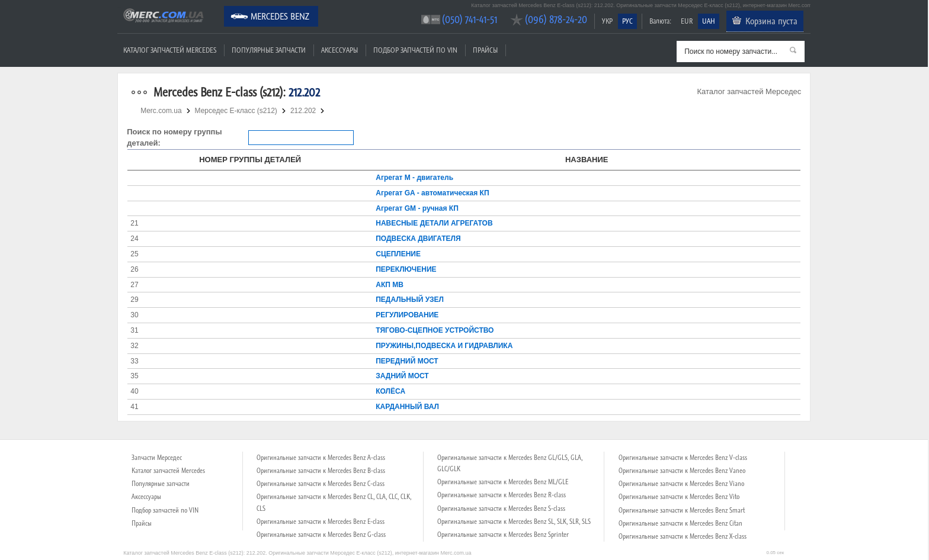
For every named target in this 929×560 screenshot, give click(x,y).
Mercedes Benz (280, 16)
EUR (687, 21)
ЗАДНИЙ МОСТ (402, 376)
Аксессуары (339, 50)
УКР (607, 21)
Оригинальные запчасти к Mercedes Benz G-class (321, 535)
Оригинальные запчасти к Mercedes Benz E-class (321, 522)
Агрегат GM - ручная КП (417, 208)
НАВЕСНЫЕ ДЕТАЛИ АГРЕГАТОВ (434, 223)
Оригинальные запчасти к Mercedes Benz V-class (683, 458)
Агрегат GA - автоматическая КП (432, 193)
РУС (627, 21)
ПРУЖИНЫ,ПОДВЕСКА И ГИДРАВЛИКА (444, 346)
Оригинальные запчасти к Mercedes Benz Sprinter (503, 535)
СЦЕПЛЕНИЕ (398, 254)
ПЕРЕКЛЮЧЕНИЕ (406, 269)
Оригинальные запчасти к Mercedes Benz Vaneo (682, 471)
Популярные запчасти (269, 50)
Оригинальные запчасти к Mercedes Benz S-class (501, 508)
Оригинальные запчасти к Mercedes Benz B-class (321, 471)
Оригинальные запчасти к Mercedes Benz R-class (502, 495)
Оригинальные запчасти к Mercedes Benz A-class (321, 458)
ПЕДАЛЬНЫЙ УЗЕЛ (410, 300)
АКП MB (390, 285)
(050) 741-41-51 (470, 19)
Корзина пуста (771, 21)
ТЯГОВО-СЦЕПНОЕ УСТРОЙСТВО (435, 330)
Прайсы (485, 50)
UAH (709, 21)
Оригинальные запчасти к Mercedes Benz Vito (679, 497)
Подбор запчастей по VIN (415, 50)
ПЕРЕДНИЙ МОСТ (407, 361)
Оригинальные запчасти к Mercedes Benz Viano (681, 484)
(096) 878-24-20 (556, 19)
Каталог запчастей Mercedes (170, 50)
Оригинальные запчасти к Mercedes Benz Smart (682, 510)
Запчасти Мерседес (157, 458)
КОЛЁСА (390, 391)
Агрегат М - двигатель (414, 178)
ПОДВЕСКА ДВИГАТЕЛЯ (418, 239)
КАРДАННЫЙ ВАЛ (407, 407)
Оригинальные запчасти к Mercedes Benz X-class (683, 536)
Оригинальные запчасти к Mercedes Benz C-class (321, 484)
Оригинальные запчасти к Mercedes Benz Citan (680, 523)
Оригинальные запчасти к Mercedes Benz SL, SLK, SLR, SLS (514, 522)
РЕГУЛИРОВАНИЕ (407, 315)
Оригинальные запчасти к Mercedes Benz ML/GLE (503, 482)
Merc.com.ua (119, 7)
